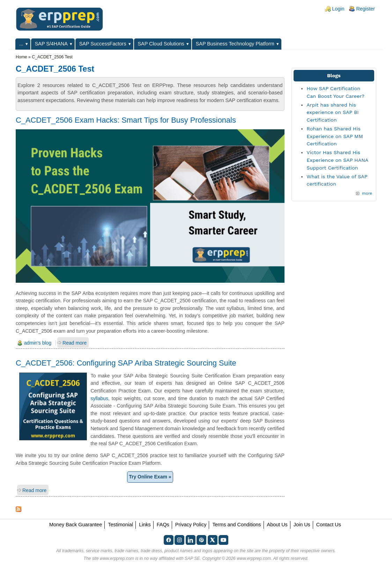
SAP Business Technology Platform (235, 44)
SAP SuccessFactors (103, 44)
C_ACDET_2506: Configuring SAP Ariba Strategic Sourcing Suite (126, 363)
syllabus (99, 398)
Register (365, 9)
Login (338, 9)
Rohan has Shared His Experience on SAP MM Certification (335, 136)
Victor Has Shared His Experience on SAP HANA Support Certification (337, 160)
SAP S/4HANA (51, 44)
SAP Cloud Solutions (161, 44)
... (21, 44)
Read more (75, 343)
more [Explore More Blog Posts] (367, 193)
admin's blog (38, 343)
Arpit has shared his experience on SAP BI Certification (332, 112)
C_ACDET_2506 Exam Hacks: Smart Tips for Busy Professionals (126, 120)
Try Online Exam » (150, 477)
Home (21, 57)
